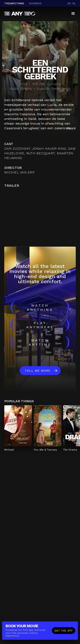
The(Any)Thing (14, 3)
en (69, 3)
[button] (73, 14)
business (35, 3)
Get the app (64, 631)
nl (74, 3)
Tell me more (38, 371)
